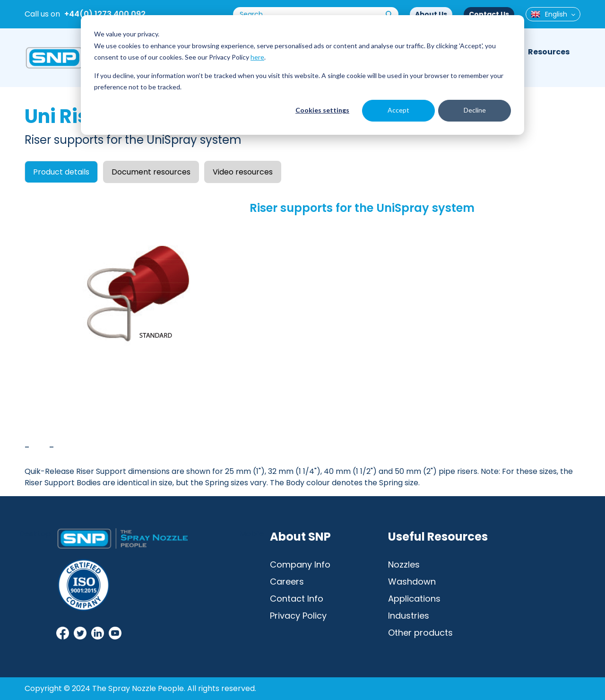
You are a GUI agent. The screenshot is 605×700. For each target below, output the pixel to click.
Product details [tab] (61, 172)
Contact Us (489, 14)
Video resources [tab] (243, 172)
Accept (398, 110)
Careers (287, 582)
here (257, 57)
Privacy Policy (298, 616)
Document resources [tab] (151, 172)
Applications (414, 599)
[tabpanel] (302, 339)
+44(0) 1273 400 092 (105, 14)
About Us (431, 14)
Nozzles (404, 564)
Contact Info (297, 599)
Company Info (300, 564)
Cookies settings (322, 110)
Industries (409, 616)
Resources (549, 52)
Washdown (412, 582)
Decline (475, 110)
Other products (420, 633)
